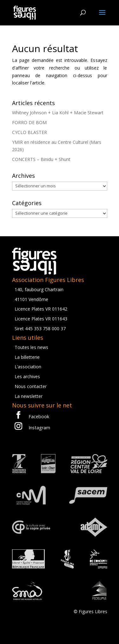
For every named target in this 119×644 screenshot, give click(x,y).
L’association (28, 367)
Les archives (27, 376)
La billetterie (27, 357)
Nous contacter (31, 386)
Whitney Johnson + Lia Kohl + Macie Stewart (58, 113)
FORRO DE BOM (29, 122)
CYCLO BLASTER (30, 132)
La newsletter (29, 396)
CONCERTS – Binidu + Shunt (41, 159)
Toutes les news (31, 347)
